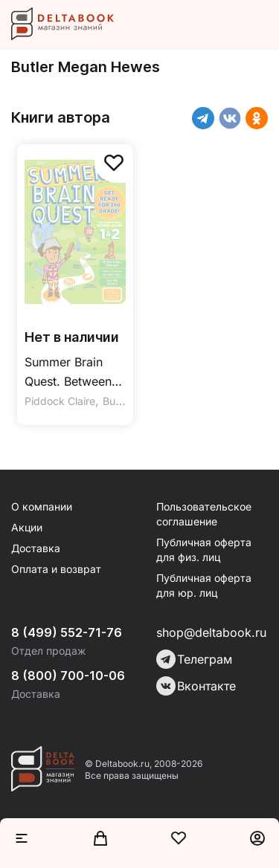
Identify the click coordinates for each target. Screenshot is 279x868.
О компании (42, 506)
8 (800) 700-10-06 (68, 676)
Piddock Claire (60, 401)
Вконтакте (196, 686)
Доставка (36, 548)
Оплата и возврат (56, 569)
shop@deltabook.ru (211, 632)
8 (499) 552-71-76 (67, 632)
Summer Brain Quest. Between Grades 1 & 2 (68, 373)
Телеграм (194, 659)
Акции (27, 527)
